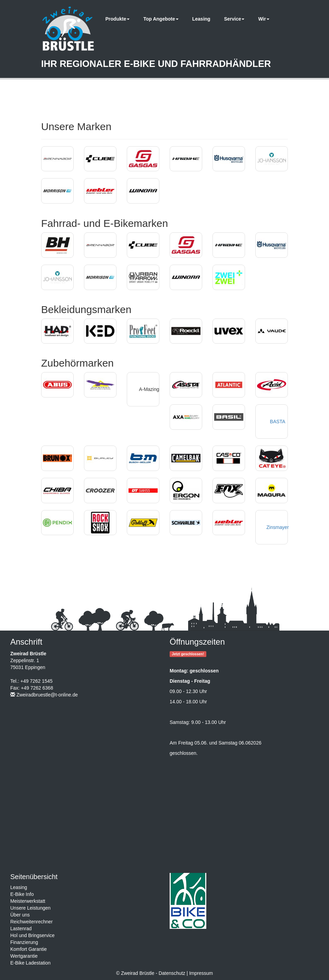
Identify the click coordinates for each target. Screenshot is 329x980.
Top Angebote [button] (161, 19)
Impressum (201, 973)
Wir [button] (264, 19)
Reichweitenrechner (32, 922)
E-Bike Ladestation (31, 963)
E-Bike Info (22, 894)
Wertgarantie (24, 956)
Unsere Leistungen (31, 908)
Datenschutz (172, 973)
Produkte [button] (118, 19)
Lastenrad (21, 929)
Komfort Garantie (29, 949)
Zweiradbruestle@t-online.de (47, 695)
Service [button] (234, 19)
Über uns (20, 915)
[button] (57, 159)
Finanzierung (24, 942)
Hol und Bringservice (32, 935)
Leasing (201, 19)
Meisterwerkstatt (28, 901)
